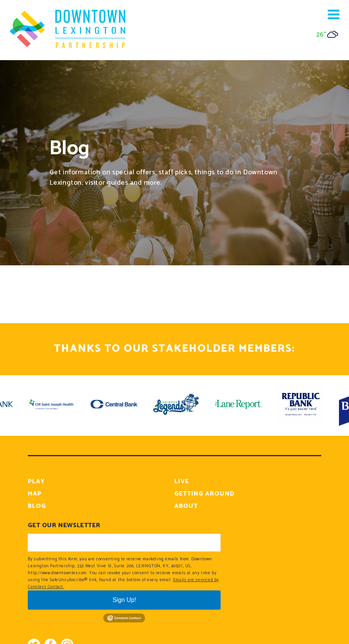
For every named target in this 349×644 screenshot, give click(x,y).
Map (35, 494)
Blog (37, 506)
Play (36, 481)
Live (182, 481)
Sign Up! (124, 600)
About (186, 506)
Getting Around (204, 494)
